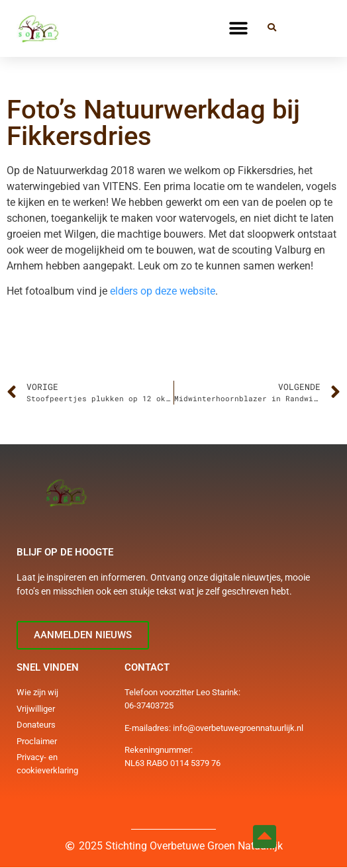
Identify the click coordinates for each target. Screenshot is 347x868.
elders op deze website (163, 291)
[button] (239, 28)
